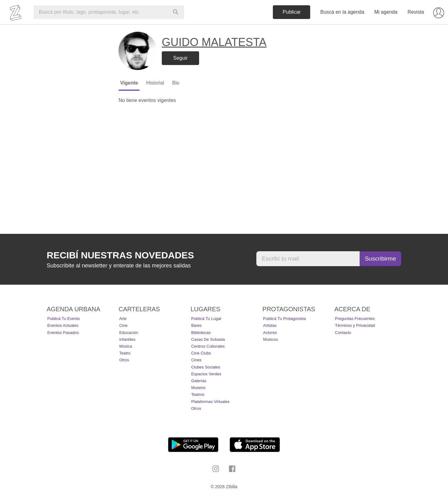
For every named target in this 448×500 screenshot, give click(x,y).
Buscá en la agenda (342, 12)
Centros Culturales (208, 346)
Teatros (198, 394)
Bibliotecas (201, 333)
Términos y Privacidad (355, 325)
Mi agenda (386, 12)
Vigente (129, 83)
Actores (270, 333)
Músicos (271, 339)
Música (126, 346)
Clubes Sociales (205, 367)
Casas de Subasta (208, 339)
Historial (155, 83)
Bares (196, 325)
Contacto (343, 333)
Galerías (199, 381)
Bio (176, 83)
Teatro (125, 353)
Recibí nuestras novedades (120, 255)
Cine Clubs (201, 353)
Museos (198, 388)
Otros (124, 360)
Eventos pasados (63, 333)
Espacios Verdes (206, 374)
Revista (416, 12)
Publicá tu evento (64, 319)
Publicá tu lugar (206, 319)
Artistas (270, 325)
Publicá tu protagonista (285, 319)
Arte (123, 319)
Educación (129, 333)
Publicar (292, 12)
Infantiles (127, 339)
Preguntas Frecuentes (355, 319)
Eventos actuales (63, 325)
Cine (123, 325)
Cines (196, 360)
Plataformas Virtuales (210, 402)
